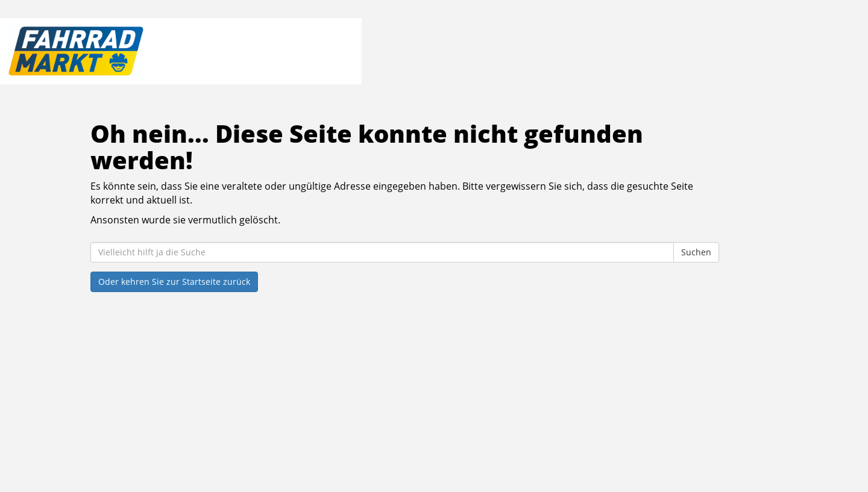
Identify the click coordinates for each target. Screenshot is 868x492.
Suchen (696, 252)
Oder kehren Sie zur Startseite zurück (174, 282)
